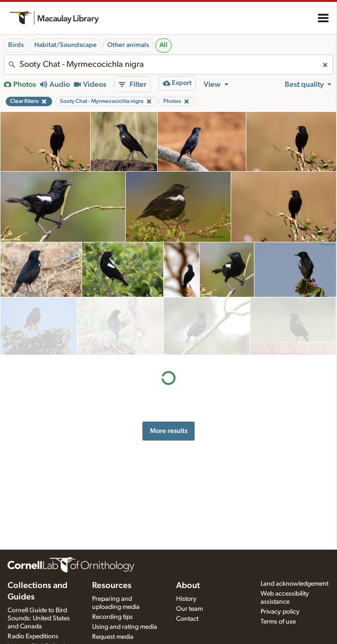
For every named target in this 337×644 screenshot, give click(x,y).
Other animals (128, 45)
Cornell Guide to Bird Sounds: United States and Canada (39, 618)
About (188, 586)
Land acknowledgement (295, 584)
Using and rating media (125, 627)
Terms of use (278, 622)
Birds (16, 45)
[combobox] (168, 64)
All (164, 45)
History (186, 599)
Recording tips (112, 617)
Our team (189, 609)
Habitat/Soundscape (66, 45)
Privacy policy (280, 612)
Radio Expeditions (33, 636)
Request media (113, 637)
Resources (112, 586)
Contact (187, 619)
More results (169, 373)
